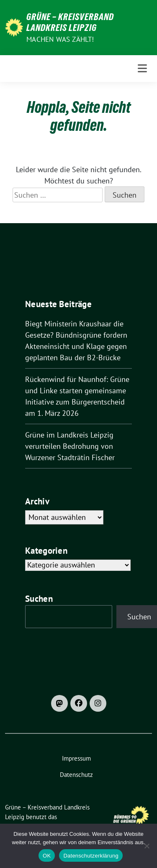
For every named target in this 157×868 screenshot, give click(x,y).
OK (47, 856)
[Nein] (147, 846)
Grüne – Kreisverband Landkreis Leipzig (70, 22)
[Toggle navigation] (142, 69)
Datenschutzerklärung (91, 856)
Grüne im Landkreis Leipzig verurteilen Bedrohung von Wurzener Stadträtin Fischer (70, 446)
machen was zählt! (60, 39)
